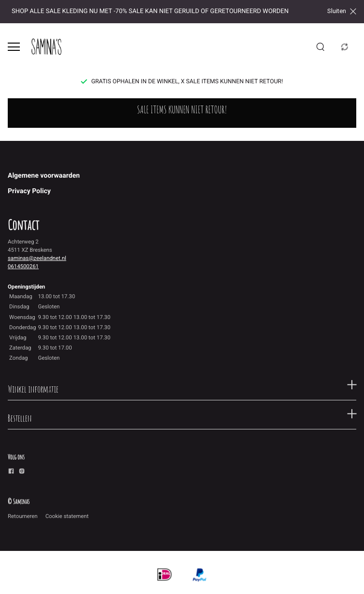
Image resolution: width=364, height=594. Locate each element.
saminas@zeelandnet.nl (37, 258)
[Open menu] (14, 47)
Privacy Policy (29, 191)
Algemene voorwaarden (44, 176)
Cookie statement (67, 516)
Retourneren (23, 516)
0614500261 (23, 266)
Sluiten (342, 11)
